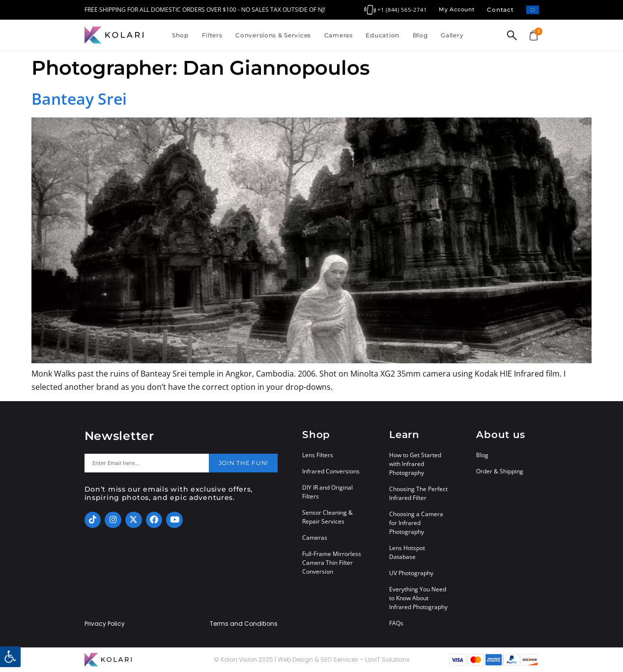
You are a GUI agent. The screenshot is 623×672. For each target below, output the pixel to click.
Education (382, 35)
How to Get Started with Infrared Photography (415, 464)
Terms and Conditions (244, 624)
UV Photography (411, 573)
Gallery (452, 35)
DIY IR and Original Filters (327, 492)
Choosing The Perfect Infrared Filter (418, 493)
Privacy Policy (105, 624)
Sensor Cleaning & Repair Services (327, 517)
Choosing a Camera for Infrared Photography (416, 523)
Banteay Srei (79, 99)
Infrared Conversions (331, 471)
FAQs (396, 623)
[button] (10, 657)
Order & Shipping (500, 471)
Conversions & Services (273, 35)
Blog (420, 35)
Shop (180, 35)
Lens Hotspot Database (407, 552)
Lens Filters (318, 455)
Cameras (339, 35)
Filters (212, 35)
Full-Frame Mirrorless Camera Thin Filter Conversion (332, 563)
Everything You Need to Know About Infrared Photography (418, 598)
